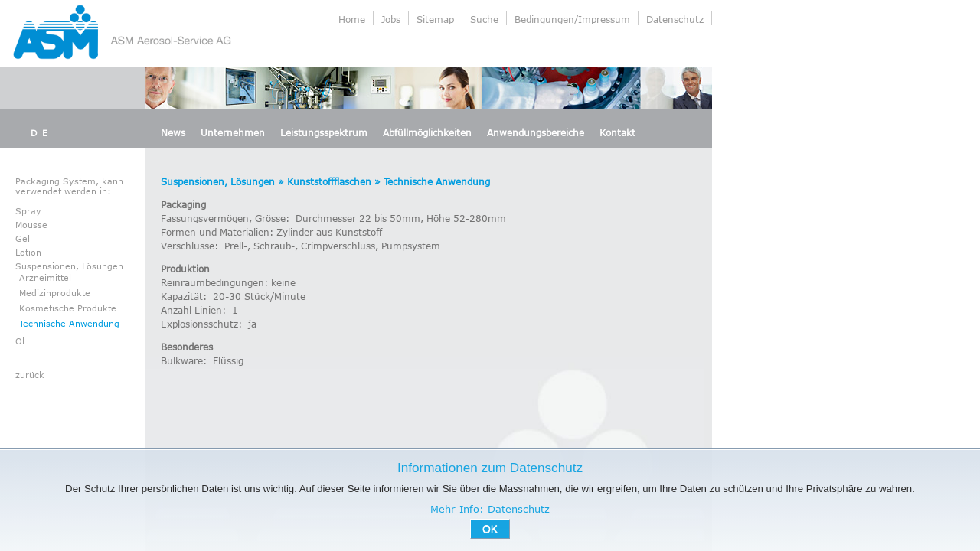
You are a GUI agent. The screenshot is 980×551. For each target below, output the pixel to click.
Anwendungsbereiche (536, 132)
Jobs (391, 19)
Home (352, 19)
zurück (30, 375)
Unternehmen (233, 132)
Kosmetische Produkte (68, 308)
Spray (28, 211)
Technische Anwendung (69, 323)
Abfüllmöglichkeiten (427, 132)
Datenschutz (675, 19)
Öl (20, 341)
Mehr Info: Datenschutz (490, 509)
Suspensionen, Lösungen (69, 266)
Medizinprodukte (55, 293)
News (173, 132)
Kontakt (617, 132)
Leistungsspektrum (324, 132)
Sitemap (435, 19)
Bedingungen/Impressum (572, 19)
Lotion (28, 252)
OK (490, 529)
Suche (484, 19)
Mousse (31, 225)
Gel (23, 238)
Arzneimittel (45, 277)
